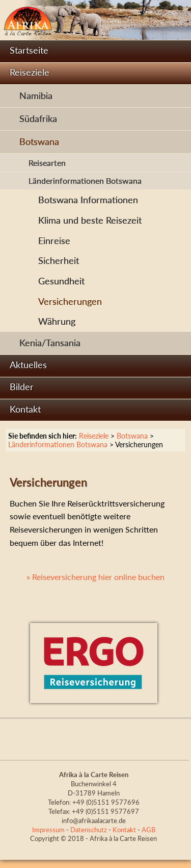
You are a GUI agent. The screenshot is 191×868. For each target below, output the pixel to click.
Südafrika (38, 119)
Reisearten (47, 163)
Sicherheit (59, 261)
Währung (57, 321)
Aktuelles (28, 365)
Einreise (54, 241)
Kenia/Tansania (50, 343)
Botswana (39, 142)
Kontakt (25, 409)
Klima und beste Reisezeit (90, 220)
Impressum (48, 830)
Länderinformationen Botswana (85, 180)
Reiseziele (30, 72)
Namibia (36, 96)
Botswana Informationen (88, 200)
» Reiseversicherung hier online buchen (95, 577)
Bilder (22, 387)
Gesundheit (61, 281)
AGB (148, 830)
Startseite (29, 50)
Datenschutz (89, 830)
